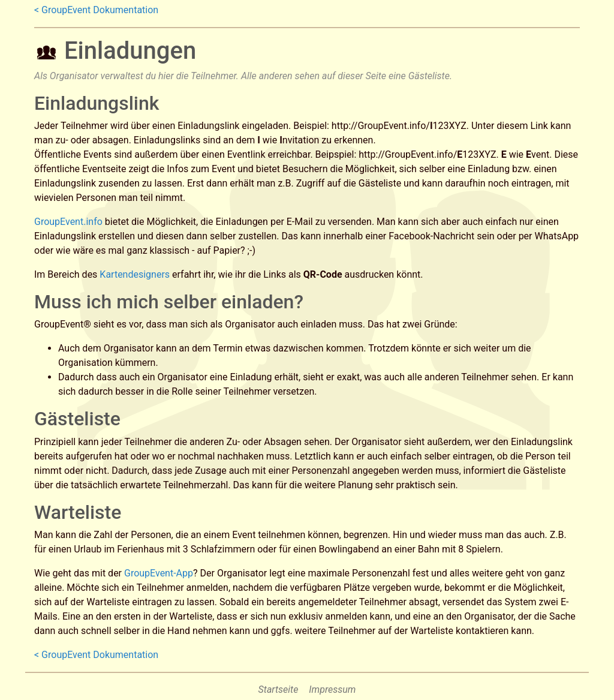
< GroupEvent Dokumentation (96, 10)
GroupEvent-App (159, 573)
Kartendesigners (135, 274)
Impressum (332, 690)
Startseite (279, 690)
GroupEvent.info (68, 222)
